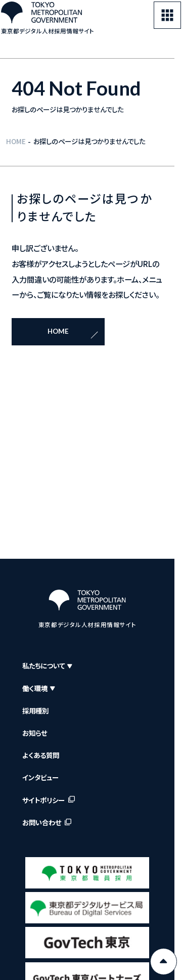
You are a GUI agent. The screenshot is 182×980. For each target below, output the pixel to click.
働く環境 (39, 688)
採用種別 (35, 711)
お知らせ (35, 733)
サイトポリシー (43, 800)
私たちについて (47, 666)
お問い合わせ (42, 823)
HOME (16, 141)
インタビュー (40, 777)
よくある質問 (41, 755)
